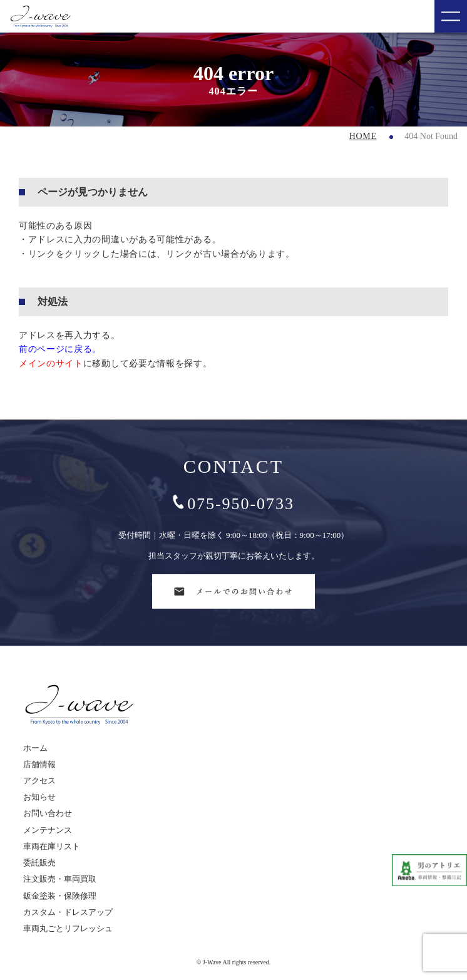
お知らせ (39, 797)
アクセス (39, 781)
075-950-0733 (233, 504)
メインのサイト (51, 364)
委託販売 (39, 863)
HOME (363, 136)
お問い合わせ (48, 813)
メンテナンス (48, 830)
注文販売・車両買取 (60, 879)
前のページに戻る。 (60, 349)
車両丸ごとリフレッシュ (68, 928)
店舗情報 (39, 764)
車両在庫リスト (52, 846)
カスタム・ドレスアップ (68, 912)
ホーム (35, 748)
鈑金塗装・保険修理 (60, 896)
